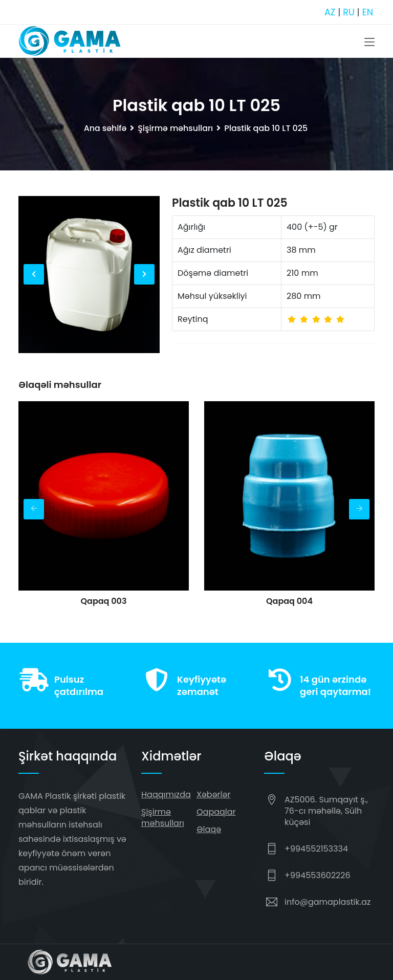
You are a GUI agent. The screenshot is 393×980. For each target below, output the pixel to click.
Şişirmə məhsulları (176, 128)
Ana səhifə (105, 128)
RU (348, 12)
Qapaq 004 (289, 601)
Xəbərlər (213, 794)
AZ (329, 12)
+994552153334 (316, 849)
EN (367, 12)
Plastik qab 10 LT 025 (230, 203)
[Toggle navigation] (369, 42)
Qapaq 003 (103, 601)
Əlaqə (209, 829)
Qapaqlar (216, 812)
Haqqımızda (166, 794)
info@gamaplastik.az (327, 902)
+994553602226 (318, 875)
